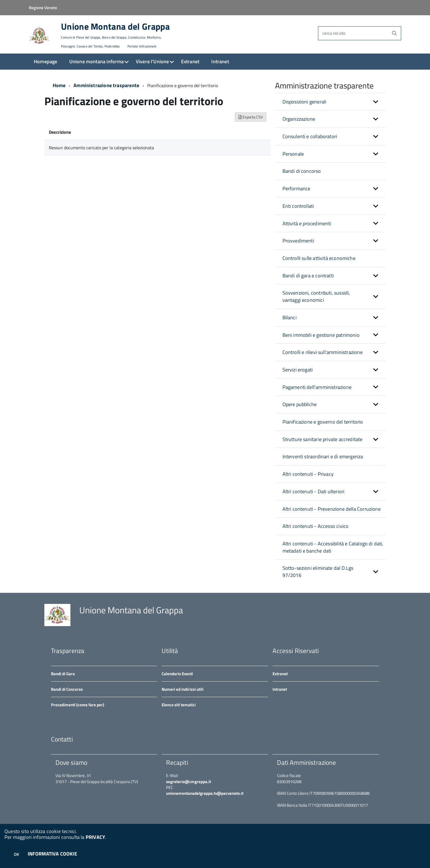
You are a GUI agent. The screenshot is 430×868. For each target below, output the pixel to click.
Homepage (45, 61)
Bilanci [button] (290, 317)
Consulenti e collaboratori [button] (310, 136)
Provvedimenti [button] (298, 241)
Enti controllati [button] (298, 206)
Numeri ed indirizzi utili (183, 689)
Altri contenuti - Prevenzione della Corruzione (332, 509)
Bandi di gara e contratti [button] (308, 276)
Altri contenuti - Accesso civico (316, 526)
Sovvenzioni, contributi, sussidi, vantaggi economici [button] (316, 296)
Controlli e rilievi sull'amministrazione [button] (323, 352)
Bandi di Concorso (67, 689)
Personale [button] (293, 154)
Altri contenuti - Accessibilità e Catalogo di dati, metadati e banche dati (333, 547)
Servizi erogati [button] (298, 370)
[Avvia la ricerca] (394, 33)
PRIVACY (95, 837)
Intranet (220, 61)
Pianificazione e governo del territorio (323, 422)
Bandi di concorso (302, 171)
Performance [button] (297, 188)
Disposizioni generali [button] (305, 102)
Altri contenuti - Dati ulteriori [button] (314, 491)
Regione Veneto (43, 8)
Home (59, 85)
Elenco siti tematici (179, 705)
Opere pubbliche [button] (300, 404)
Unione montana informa (97, 61)
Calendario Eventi (177, 674)
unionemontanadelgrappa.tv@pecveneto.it (205, 793)
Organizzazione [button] (299, 119)
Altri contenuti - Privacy (308, 474)
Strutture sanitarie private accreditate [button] (323, 439)
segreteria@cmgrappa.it (189, 782)
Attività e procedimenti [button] (307, 223)
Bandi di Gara (63, 674)
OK (16, 854)
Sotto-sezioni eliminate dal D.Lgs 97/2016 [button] (318, 572)
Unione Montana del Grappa (115, 35)
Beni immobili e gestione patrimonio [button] (321, 335)
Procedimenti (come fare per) (78, 705)
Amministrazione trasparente (106, 85)
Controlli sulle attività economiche (319, 258)
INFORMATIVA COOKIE (52, 854)
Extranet (190, 61)
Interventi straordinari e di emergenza (323, 456)
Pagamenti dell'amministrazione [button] (317, 387)
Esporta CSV (251, 117)
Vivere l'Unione (152, 61)
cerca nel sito (334, 33)
